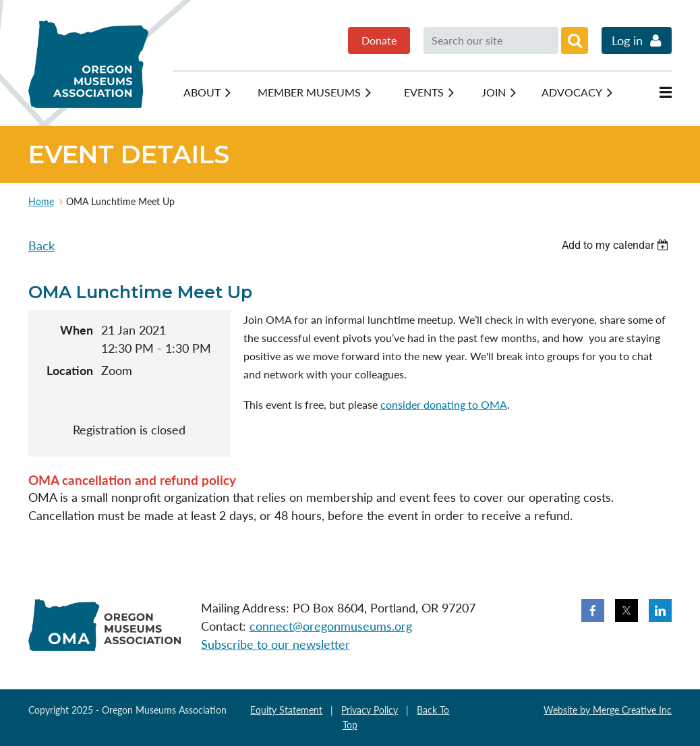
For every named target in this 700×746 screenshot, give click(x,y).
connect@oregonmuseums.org (331, 626)
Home (41, 201)
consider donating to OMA (444, 404)
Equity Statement (286, 710)
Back (41, 246)
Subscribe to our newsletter (275, 644)
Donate (379, 40)
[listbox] (617, 245)
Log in (627, 40)
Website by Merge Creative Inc (608, 710)
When (77, 330)
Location (70, 370)
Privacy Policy (370, 710)
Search (575, 40)
